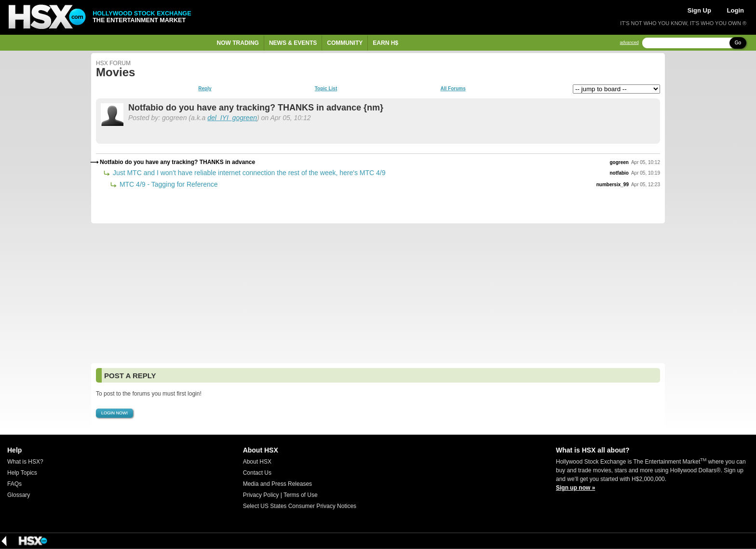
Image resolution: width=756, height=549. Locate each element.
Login (736, 10)
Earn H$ (385, 43)
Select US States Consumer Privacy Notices (300, 506)
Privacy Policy (261, 495)
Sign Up (699, 10)
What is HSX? (25, 462)
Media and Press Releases (277, 484)
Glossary (19, 495)
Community (345, 43)
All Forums (453, 89)
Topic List (326, 89)
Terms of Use (301, 495)
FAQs (14, 484)
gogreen (619, 162)
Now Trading (238, 43)
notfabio (619, 173)
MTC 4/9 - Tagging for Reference (168, 184)
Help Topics (22, 473)
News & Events (293, 43)
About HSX (257, 462)
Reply (205, 89)
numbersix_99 (613, 185)
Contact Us (257, 473)
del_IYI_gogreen (232, 118)
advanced (629, 43)
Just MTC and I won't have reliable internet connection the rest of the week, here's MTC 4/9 (248, 173)
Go (738, 43)
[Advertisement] (378, 293)
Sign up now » (575, 488)
